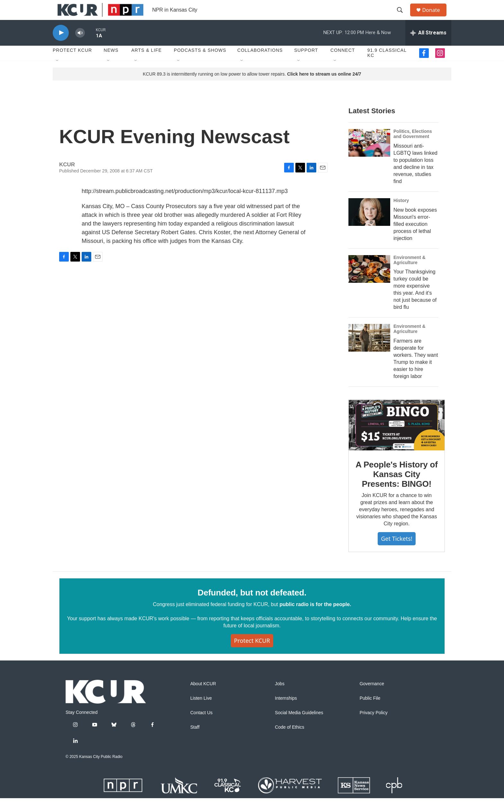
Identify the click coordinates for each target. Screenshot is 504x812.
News (111, 64)
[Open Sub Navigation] (58, 75)
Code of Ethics (289, 741)
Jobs (280, 698)
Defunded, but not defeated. (252, 606)
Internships (286, 712)
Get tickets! (396, 553)
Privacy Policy (374, 727)
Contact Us (201, 727)
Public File (370, 712)
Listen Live (201, 712)
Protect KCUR (72, 64)
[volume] (80, 47)
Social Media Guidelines (299, 727)
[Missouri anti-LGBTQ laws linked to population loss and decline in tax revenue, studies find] (369, 157)
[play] (61, 47)
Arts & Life (146, 64)
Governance (372, 698)
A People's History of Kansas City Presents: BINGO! (396, 488)
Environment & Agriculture (410, 274)
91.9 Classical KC (387, 67)
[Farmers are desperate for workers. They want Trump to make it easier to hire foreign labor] (369, 352)
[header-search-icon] (403, 17)
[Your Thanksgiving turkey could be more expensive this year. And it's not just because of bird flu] (369, 283)
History (401, 214)
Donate (435, 17)
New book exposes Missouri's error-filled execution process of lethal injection (415, 238)
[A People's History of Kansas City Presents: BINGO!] (397, 439)
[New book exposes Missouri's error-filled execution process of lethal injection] (369, 226)
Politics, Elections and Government (413, 148)
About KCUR (203, 698)
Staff (195, 741)
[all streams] (428, 47)
